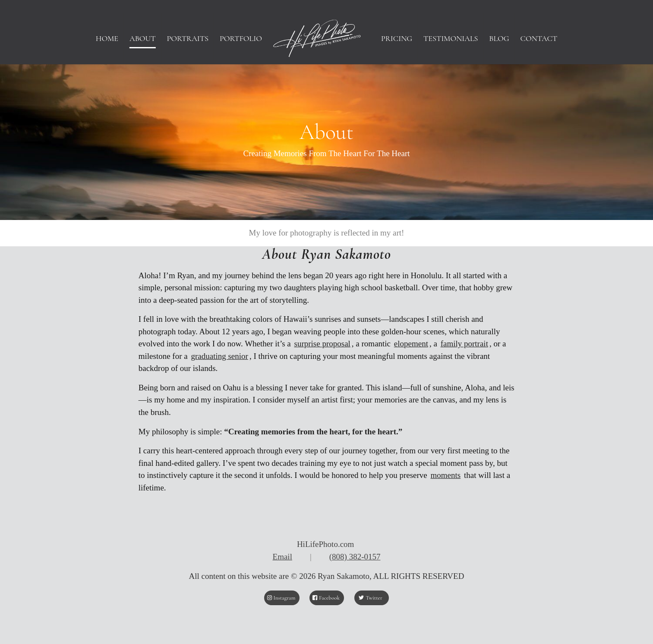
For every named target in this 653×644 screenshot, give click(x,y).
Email (282, 557)
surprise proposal (322, 344)
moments (446, 475)
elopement (411, 344)
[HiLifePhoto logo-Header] (327, 38)
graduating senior (219, 356)
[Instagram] (282, 598)
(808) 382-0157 (355, 557)
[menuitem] (107, 38)
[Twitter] (372, 598)
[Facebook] (327, 598)
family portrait (464, 344)
